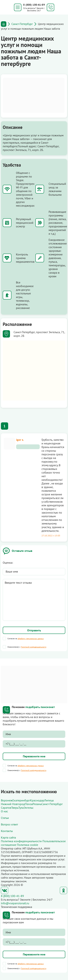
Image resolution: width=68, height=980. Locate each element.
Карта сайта (8, 837)
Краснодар (37, 800)
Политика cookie (27, 845)
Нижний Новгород (13, 804)
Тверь (15, 808)
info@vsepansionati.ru (15, 903)
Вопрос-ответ (9, 824)
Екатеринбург (21, 800)
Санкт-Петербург (22, 24)
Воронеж (7, 800)
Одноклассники (63, 890)
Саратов (6, 808)
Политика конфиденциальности (21, 841)
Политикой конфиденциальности (34, 647)
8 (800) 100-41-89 (34, 5)
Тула (21, 808)
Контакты (7, 831)
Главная (4, 24)
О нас (4, 811)
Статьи (5, 818)
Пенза (29, 804)
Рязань (37, 804)
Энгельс (29, 808)
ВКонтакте (5, 890)
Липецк (49, 800)
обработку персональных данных (31, 639)
